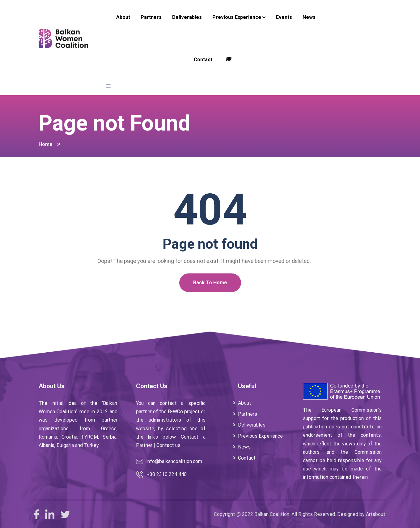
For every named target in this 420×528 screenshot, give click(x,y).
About (123, 17)
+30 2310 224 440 (167, 474)
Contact (203, 60)
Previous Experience (237, 17)
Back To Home (210, 283)
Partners (151, 17)
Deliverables (187, 17)
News (309, 17)
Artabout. (376, 514)
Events (284, 17)
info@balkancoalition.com (174, 461)
